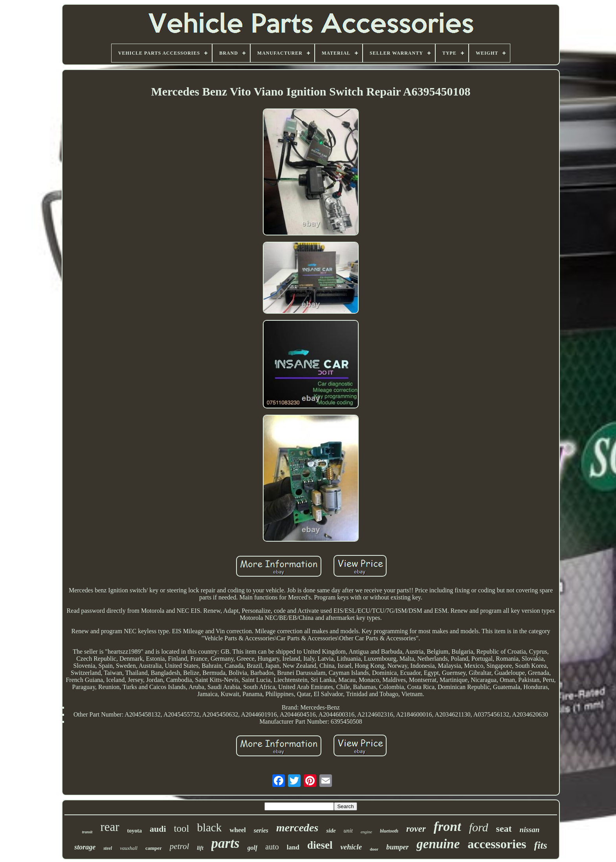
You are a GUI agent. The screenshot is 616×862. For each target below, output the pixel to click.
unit (348, 831)
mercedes (297, 828)
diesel (320, 845)
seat (504, 829)
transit (87, 832)
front (447, 826)
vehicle (351, 847)
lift (200, 848)
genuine (438, 844)
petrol (179, 846)
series (261, 830)
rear (110, 827)
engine (366, 832)
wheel (238, 830)
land (293, 847)
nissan (530, 830)
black (209, 827)
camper (154, 848)
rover (416, 829)
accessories (497, 844)
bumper (397, 847)
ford (479, 827)
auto (272, 847)
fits (541, 845)
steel (108, 848)
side (331, 831)
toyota (135, 831)
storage (85, 847)
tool (182, 828)
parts (225, 843)
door (374, 849)
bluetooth (389, 831)
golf (253, 848)
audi (158, 829)
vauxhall (129, 848)
